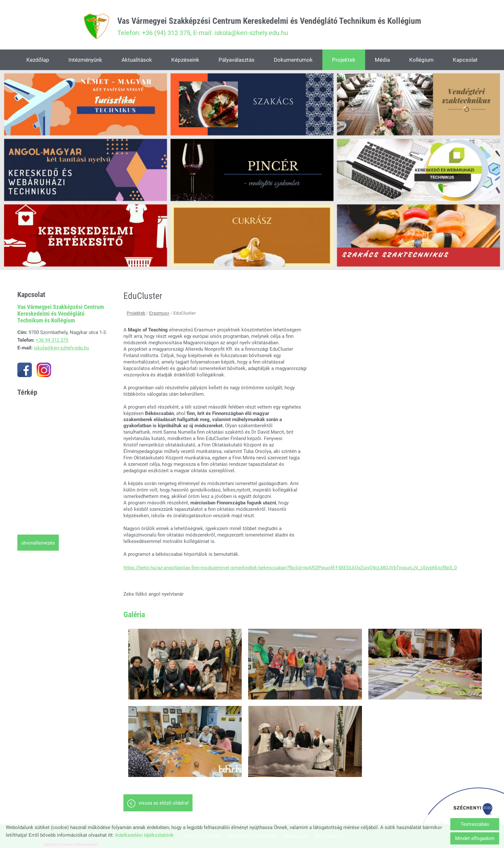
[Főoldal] (96, 26)
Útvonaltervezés (38, 543)
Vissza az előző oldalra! (164, 803)
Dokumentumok (293, 60)
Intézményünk (85, 60)
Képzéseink (185, 60)
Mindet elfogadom (475, 838)
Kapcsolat (465, 60)
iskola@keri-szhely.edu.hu (61, 348)
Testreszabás (475, 824)
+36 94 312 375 (52, 340)
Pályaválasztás (237, 60)
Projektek (344, 60)
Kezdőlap (38, 60)
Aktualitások (137, 60)
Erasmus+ (159, 313)
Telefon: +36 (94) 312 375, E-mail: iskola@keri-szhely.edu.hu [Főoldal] (269, 26)
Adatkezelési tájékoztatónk (144, 835)
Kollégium (421, 60)
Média (382, 60)
